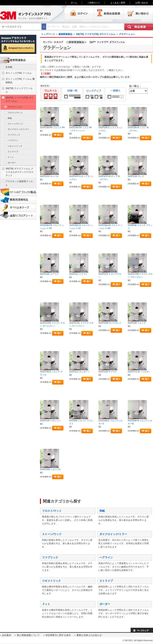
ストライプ (106, 581)
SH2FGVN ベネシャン (50, 421)
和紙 (102, 511)
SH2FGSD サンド (136, 176)
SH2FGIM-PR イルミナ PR (52, 128)
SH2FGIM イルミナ (137, 323)
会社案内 (7, 635)
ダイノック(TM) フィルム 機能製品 (20, 81)
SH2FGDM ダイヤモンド (110, 323)
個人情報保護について (28, 635)
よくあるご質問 (118, 3)
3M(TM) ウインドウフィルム (19, 90)
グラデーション (127, 34)
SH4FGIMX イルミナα (50, 469)
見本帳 (9, 67)
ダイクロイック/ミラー (113, 534)
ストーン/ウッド (52, 534)
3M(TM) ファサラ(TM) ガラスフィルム (96, 34)
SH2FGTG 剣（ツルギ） (139, 372)
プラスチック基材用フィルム (19, 183)
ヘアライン (106, 557)
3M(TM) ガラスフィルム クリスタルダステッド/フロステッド (20, 172)
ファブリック (50, 557)
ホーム (74, 3)
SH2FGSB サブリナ (108, 372)
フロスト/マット (52, 511)
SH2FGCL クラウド (78, 274)
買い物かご (138, 13)
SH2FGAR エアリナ (49, 274)
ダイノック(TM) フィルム (19, 73)
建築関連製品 (65, 34)
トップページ (48, 34)
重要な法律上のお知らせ (89, 635)
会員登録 (109, 13)
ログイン (79, 13)
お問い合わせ (142, 3)
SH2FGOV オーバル (49, 176)
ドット (46, 604)
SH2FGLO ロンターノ (79, 372)
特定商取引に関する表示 (58, 635)
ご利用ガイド (94, 3)
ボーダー (105, 604)
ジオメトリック (51, 581)
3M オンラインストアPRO (32, 13)
